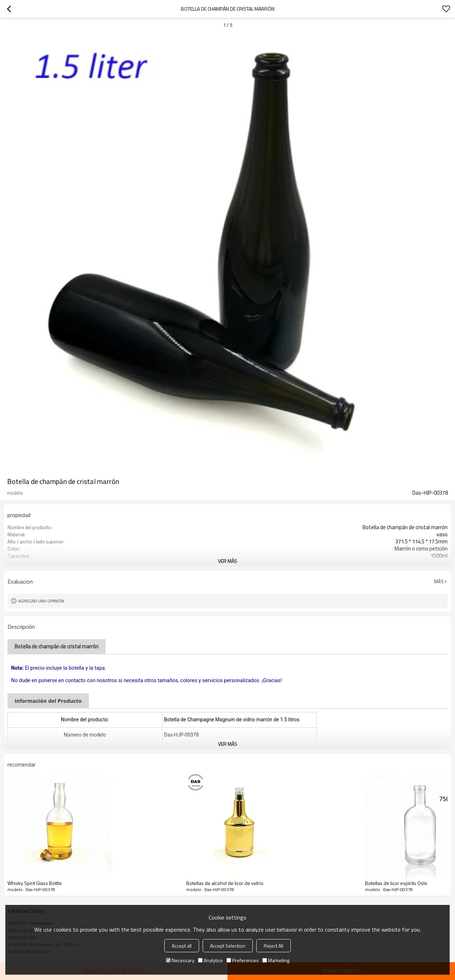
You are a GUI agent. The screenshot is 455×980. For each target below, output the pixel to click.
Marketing (276, 960)
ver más (227, 561)
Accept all (182, 946)
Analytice (210, 960)
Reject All (274, 946)
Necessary (180, 960)
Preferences (243, 960)
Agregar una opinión (41, 601)
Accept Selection (228, 946)
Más (439, 581)
